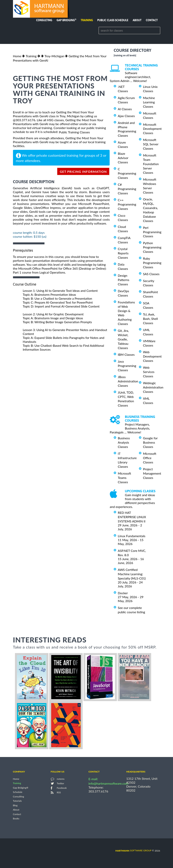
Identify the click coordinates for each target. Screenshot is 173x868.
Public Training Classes (74, 132)
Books (16, 819)
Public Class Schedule (113, 20)
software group (133, 850)
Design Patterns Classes (124, 280)
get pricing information (83, 172)
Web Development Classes (152, 356)
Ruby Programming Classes (152, 263)
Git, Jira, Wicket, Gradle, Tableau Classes (123, 339)
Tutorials (17, 801)
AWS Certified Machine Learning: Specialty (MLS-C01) (132, 574)
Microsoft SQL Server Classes (151, 144)
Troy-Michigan (54, 56)
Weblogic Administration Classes (153, 387)
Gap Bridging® (21, 788)
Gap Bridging (66, 20)
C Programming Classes (127, 173)
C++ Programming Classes (127, 204)
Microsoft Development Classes (152, 129)
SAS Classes (151, 274)
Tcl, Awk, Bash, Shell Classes (150, 319)
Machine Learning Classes (149, 102)
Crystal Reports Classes (123, 253)
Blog (15, 805)
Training (87, 20)
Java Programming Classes (127, 366)
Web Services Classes (149, 372)
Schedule (18, 792)
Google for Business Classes (150, 442)
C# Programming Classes (127, 189)
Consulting (44, 20)
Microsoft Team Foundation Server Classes (151, 164)
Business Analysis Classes (124, 442)
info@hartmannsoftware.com (109, 783)
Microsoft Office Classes (150, 458)
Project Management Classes (152, 473)
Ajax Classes (126, 116)
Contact (152, 20)
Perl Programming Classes (152, 232)
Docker (123, 593)
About (137, 20)
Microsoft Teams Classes (125, 478)
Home (17, 56)
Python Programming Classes (152, 247)
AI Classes (125, 109)
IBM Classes (126, 354)
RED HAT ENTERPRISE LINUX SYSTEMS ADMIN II (132, 517)
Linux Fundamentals (132, 536)
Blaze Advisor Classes (123, 158)
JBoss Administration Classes (128, 381)
